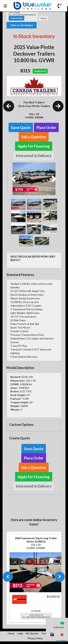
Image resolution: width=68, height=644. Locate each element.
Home (11, 633)
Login (20, 633)
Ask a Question (34, 137)
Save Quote (21, 127)
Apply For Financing (34, 146)
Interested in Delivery (34, 156)
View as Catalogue (22, 25)
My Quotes (32, 633)
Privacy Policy (35, 638)
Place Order (46, 127)
